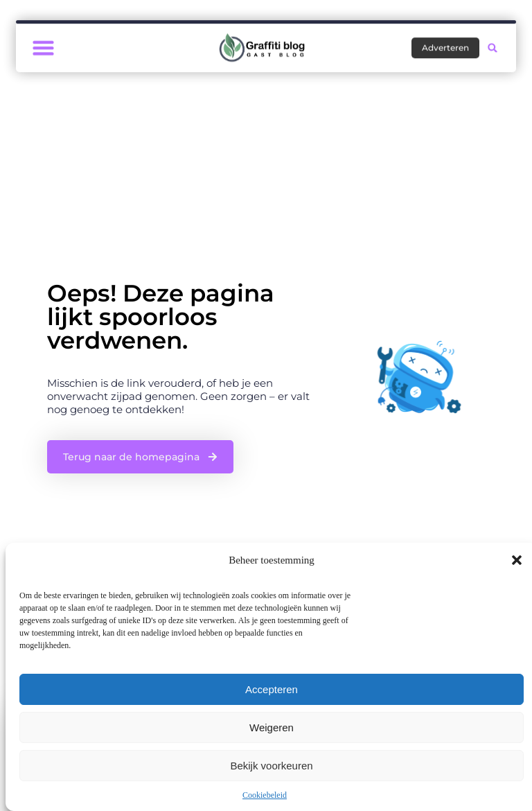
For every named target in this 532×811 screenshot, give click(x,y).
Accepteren (272, 689)
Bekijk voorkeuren (271, 766)
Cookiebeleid (265, 795)
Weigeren (272, 727)
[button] (517, 560)
